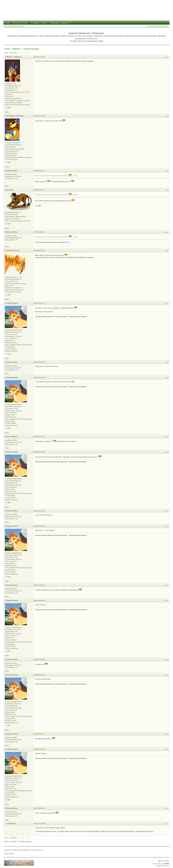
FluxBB (166, 864)
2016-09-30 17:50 (39, 362)
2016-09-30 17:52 (39, 436)
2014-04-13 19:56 (39, 116)
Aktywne (155, 26)
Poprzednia (13, 53)
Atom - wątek (165, 861)
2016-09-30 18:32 (39, 585)
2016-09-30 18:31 (39, 511)
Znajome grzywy (31, 49)
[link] (101, 41)
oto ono (79, 831)
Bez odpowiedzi (164, 26)
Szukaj (44, 23)
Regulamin (36, 23)
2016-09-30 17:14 (39, 303)
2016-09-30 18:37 (39, 734)
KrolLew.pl (17, 23)
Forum (25, 23)
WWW (9, 108)
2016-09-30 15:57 (39, 250)
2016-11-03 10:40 (39, 824)
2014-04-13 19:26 (39, 57)
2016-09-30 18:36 (39, 675)
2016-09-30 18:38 (39, 749)
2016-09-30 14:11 (39, 190)
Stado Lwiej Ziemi (87, 9)
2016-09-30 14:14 (39, 232)
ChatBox (7, 23)
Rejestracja (55, 23)
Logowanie (65, 23)
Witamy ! (17, 49)
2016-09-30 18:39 (39, 808)
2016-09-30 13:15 (39, 171)
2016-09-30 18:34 (39, 600)
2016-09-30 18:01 (39, 452)
